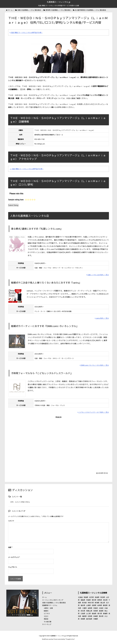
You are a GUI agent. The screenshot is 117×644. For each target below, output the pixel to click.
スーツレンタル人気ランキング (53, 600)
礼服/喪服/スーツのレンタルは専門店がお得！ (26, 32)
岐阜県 (100, 605)
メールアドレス (14, 557)
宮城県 (97, 597)
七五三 (46, 616)
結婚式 (46, 611)
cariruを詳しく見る (102, 318)
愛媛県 (105, 613)
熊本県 (101, 616)
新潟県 (97, 603)
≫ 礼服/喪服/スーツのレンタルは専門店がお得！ (27, 169)
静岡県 (105, 605)
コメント (11, 521)
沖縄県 (96, 619)
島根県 (101, 611)
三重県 (84, 608)
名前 (10, 547)
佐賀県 (90, 616)
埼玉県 (105, 600)
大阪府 (101, 608)
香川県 (100, 613)
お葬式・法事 (48, 608)
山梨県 (88, 605)
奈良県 (83, 611)
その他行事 (48, 622)
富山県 (103, 603)
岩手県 (91, 597)
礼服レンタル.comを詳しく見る (98, 275)
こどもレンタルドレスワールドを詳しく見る (93, 412)
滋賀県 (90, 608)
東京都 (84, 603)
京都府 (96, 608)
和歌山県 (89, 611)
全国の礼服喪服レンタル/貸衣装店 (54, 603)
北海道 (80, 597)
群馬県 (100, 600)
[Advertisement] (59, 444)
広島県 (83, 613)
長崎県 (96, 616)
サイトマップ (47, 624)
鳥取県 (96, 611)
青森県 (86, 597)
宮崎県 (83, 619)
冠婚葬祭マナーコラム (50, 605)
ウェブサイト (13, 567)
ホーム (44, 597)
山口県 (88, 613)
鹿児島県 (89, 619)
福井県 (83, 605)
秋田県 (103, 597)
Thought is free (70, 639)
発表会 (46, 619)
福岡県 (84, 616)
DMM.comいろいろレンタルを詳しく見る (94, 365)
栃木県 (94, 600)
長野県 (94, 605)
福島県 (83, 600)
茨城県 (88, 600)
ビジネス (47, 613)
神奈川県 (91, 603)
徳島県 (94, 613)
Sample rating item (16, 200)
